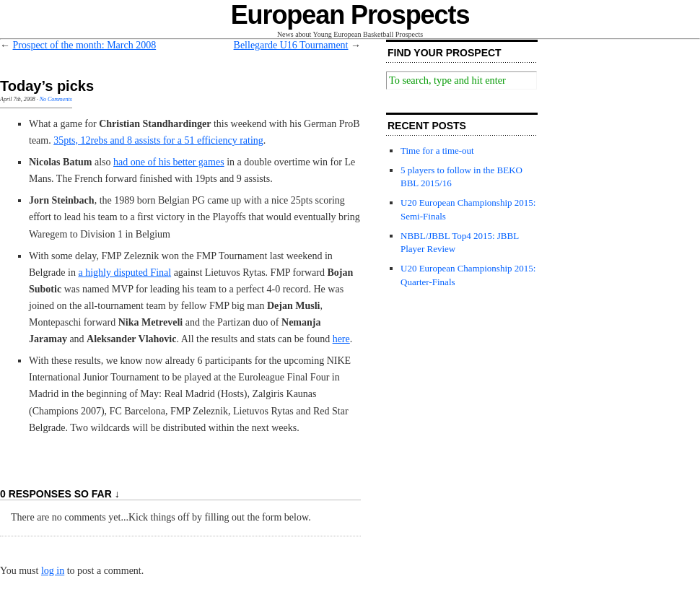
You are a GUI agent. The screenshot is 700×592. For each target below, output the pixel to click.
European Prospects (350, 15)
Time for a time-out (437, 151)
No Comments (56, 99)
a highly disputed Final (124, 273)
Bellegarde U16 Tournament (291, 45)
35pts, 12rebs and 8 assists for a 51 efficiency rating (158, 140)
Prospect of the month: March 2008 (85, 45)
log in (53, 571)
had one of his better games (169, 162)
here (341, 339)
